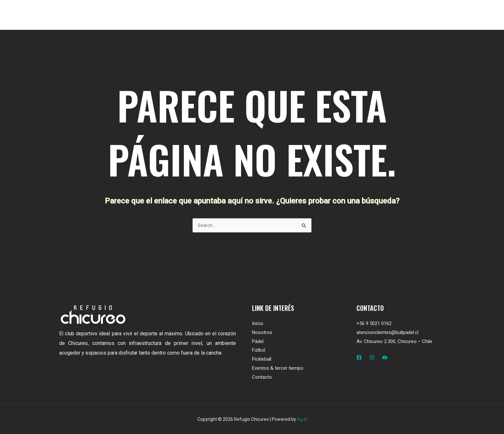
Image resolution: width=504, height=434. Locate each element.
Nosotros (262, 333)
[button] (420, 15)
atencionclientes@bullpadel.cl (387, 333)
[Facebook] (359, 358)
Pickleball (262, 359)
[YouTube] (385, 358)
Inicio (258, 324)
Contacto (262, 377)
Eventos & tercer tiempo (278, 368)
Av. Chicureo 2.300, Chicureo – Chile (394, 342)
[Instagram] (372, 358)
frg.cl (302, 420)
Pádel (258, 342)
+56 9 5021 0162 (374, 324)
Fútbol (259, 350)
